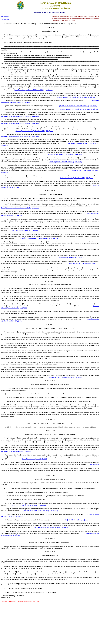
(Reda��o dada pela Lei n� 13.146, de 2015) (29, 90)
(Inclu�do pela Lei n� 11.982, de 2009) (25, 231)
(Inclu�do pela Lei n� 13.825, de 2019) (71, 258)
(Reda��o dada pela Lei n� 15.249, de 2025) (16, 451)
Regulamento (5, 20)
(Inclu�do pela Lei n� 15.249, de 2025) (35, 459)
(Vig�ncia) (49, 90)
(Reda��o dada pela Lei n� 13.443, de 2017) (35, 238)
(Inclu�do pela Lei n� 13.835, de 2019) (25, 505)
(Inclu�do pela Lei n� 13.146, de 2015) (61, 155)
